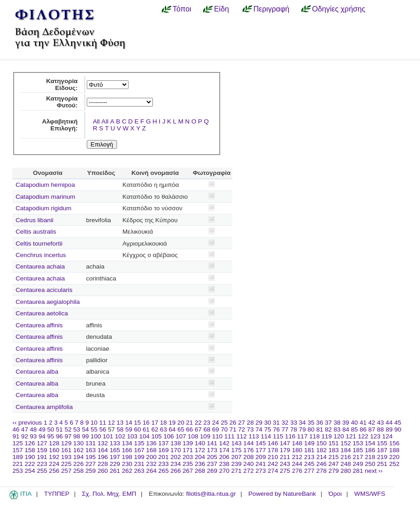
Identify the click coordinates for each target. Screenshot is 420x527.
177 (261, 450)
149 (309, 443)
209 (261, 457)
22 (198, 423)
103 (132, 436)
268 (200, 471)
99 (85, 436)
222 (30, 464)
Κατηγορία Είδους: (62, 84)
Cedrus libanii (34, 220)
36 (320, 423)
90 (398, 429)
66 (189, 429)
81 (320, 429)
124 (388, 436)
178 (273, 450)
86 (363, 429)
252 (395, 464)
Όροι (335, 494)
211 (285, 457)
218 (370, 457)
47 (25, 429)
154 (370, 443)
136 (151, 443)
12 (111, 423)
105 (157, 436)
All (96, 121)
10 (94, 423)
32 (285, 423)
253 (18, 471)
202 (176, 457)
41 (363, 423)
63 (164, 429)
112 (242, 436)
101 (108, 436)
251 (382, 464)
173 (212, 450)
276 (297, 471)
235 (188, 464)
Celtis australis (36, 232)
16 (146, 423)
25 (224, 423)
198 (127, 457)
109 (205, 436)
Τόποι (182, 9)
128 (54, 443)
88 (380, 429)
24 (216, 423)
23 (207, 423)
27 (242, 423)
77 (285, 429)
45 (398, 423)
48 (33, 429)
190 (30, 457)
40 (354, 423)
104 (144, 436)
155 (382, 443)
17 (155, 423)
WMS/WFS (370, 494)
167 (139, 450)
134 (127, 443)
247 (333, 464)
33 (294, 423)
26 (233, 423)
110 (217, 436)
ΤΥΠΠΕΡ (57, 494)
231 (139, 464)
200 (151, 457)
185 (358, 450)
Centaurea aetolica (42, 313)
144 (249, 443)
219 (382, 457)
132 (103, 443)
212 (297, 457)
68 (207, 429)
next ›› (374, 471)
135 (139, 443)
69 (216, 429)
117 (302, 436)
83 (337, 429)
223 (42, 464)
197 (115, 457)
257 (66, 471)
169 (164, 450)
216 (346, 457)
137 (164, 443)
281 (358, 471)
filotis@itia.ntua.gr (211, 494)
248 (346, 464)
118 (315, 436)
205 (212, 457)
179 (285, 450)
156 (395, 443)
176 (249, 450)
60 (137, 429)
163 (91, 450)
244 (297, 464)
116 (290, 436)
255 (42, 471)
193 (66, 457)
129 (66, 443)
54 (85, 429)
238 (224, 464)
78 (294, 429)
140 (200, 443)
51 (59, 429)
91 (16, 436)
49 (42, 429)
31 (276, 423)
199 (139, 457)
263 (139, 471)
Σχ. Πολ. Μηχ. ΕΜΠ (109, 494)
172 (200, 450)
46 (16, 429)
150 (322, 443)
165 (115, 450)
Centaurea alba (37, 372)
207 (237, 457)
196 (103, 457)
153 (358, 443)
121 (351, 436)
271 (237, 471)
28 (250, 423)
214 (322, 457)
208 (249, 457)
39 (346, 423)
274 (273, 471)
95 (51, 436)
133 (115, 443)
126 (30, 443)
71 (233, 429)
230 (127, 464)
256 (54, 471)
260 (103, 471)
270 (224, 471)
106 (169, 436)
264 (151, 471)
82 (328, 429)
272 (249, 471)
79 (302, 429)
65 (181, 429)
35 (311, 423)
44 (389, 423)
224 (54, 464)
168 (151, 450)
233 (164, 464)
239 (237, 464)
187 (382, 450)
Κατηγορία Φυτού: (62, 102)
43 (380, 423)
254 (30, 471)
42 (372, 423)
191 (42, 457)
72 (242, 429)
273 (261, 471)
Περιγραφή (271, 9)
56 (103, 429)
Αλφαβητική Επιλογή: (60, 125)
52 (68, 429)
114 (266, 436)
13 (120, 423)
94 (42, 436)
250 (370, 464)
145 (261, 443)
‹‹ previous (27, 423)
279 (333, 471)
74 (259, 429)
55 (94, 429)
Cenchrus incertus (41, 255)
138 (176, 443)
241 (261, 464)
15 (137, 423)
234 (176, 464)
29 (259, 423)
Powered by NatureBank (282, 494)
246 (322, 464)
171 (188, 450)
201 (164, 457)
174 (224, 450)
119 (327, 436)
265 (164, 471)
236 (200, 464)
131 (91, 443)
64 (172, 429)
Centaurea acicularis (44, 290)
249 (358, 464)
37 (328, 423)
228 (103, 464)
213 (309, 457)
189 (18, 457)
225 (66, 464)
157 (18, 450)
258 (79, 471)
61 (146, 429)
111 (230, 436)
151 (333, 443)
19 (172, 423)
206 (224, 457)
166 (127, 450)
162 (79, 450)
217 (358, 457)
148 (297, 443)
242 (273, 464)
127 (42, 443)
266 (176, 471)
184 (346, 450)
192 (54, 457)
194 (79, 457)
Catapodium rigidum (44, 208)
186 (370, 450)
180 (297, 450)
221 (18, 464)
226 (79, 464)
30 (267, 423)
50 (51, 429)
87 (372, 429)
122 (363, 436)
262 (127, 471)
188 (395, 450)
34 (302, 423)
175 (237, 450)
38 (337, 423)
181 (309, 450)
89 (389, 429)
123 (375, 436)
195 (91, 457)
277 (309, 471)
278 (322, 471)
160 (54, 450)
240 (249, 464)
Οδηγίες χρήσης (339, 9)
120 (339, 436)
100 (96, 436)
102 (120, 436)
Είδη (221, 9)
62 (155, 429)
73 (250, 429)
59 (129, 429)
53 (77, 429)
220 (395, 457)
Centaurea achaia (40, 266)
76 (276, 429)
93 (33, 436)
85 (355, 429)
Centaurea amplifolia (44, 407)
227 (91, 464)
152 (346, 443)
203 (188, 457)
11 (103, 423)
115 (278, 436)
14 (129, 423)
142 (224, 443)
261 (115, 471)
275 (285, 471)
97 (68, 436)
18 (164, 423)
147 (285, 443)
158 (30, 450)
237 (212, 464)
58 (120, 429)
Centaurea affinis (39, 325)
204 (200, 457)
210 (273, 457)
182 (322, 450)
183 (333, 450)
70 (224, 429)
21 (189, 423)
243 (285, 464)
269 (212, 471)
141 (212, 443)
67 (198, 429)
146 (273, 443)
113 (254, 436)
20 (181, 423)
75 (267, 429)
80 (311, 429)
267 (188, 471)
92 (25, 436)
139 (188, 443)
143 (237, 443)
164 (103, 450)
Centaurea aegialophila (48, 302)
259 (91, 471)
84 (346, 429)
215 (333, 457)
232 (151, 464)
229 (115, 464)
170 (176, 450)
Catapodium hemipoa (45, 185)
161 (66, 450)
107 (181, 436)
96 (59, 436)
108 (193, 436)
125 (18, 443)
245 (309, 464)
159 (42, 450)
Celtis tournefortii (39, 244)
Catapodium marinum (45, 197)
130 (79, 443)
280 (346, 471)
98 (77, 436)
